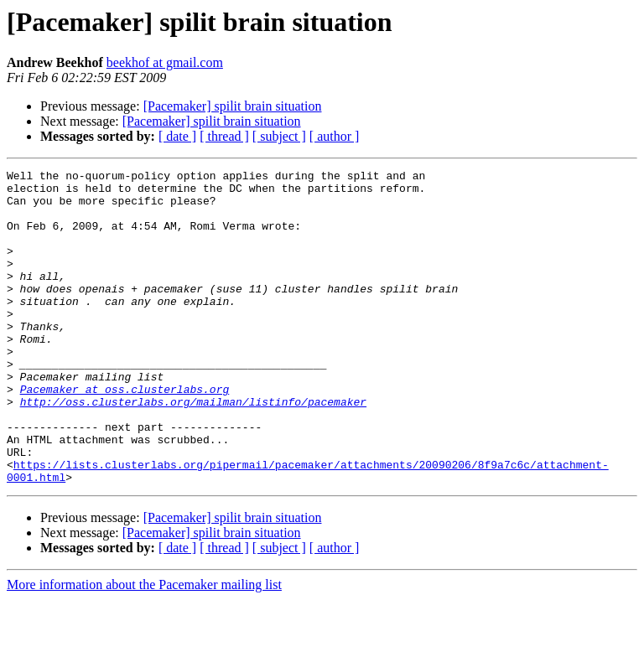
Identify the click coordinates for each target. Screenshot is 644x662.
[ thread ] (224, 136)
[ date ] (177, 136)
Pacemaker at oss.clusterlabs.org (125, 434)
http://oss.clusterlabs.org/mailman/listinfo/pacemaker (193, 449)
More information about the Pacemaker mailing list (144, 647)
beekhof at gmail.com (165, 62)
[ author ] (335, 136)
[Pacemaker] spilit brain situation (233, 106)
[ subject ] (279, 136)
